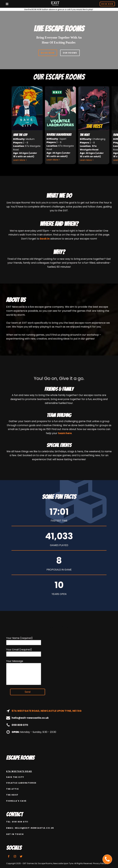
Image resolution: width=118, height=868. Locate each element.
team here (65, 433)
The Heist (12, 795)
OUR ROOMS (70, 53)
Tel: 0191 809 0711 (17, 822)
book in (45, 239)
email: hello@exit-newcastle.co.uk (30, 828)
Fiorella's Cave (16, 801)
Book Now (107, 4)
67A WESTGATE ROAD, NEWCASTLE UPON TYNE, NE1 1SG (47, 711)
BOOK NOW (48, 53)
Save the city (15, 777)
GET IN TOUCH (15, 834)
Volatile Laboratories (21, 783)
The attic (13, 789)
